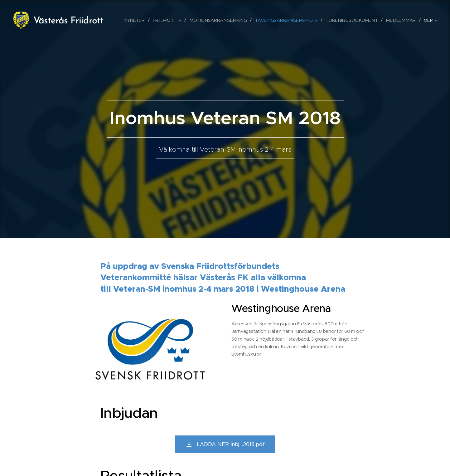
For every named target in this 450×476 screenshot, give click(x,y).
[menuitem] (142, 20)
